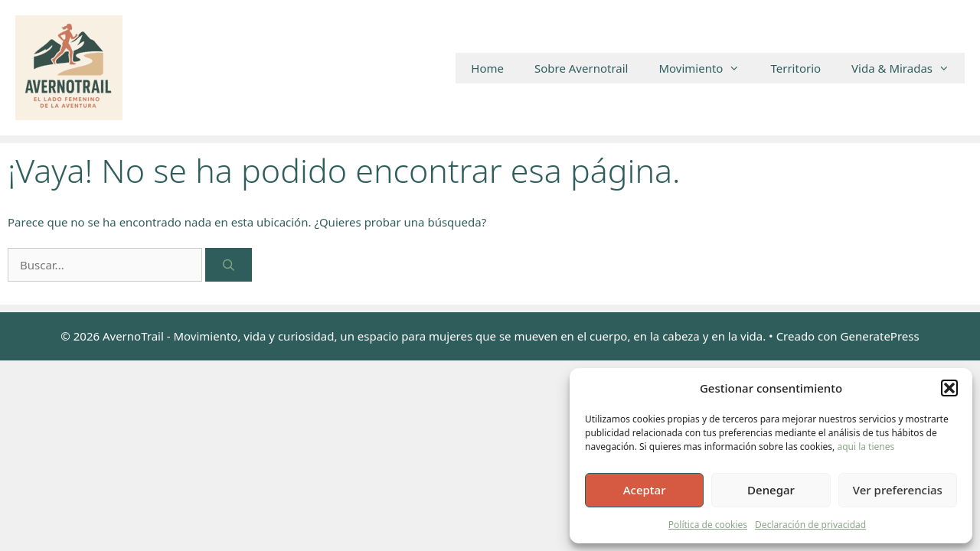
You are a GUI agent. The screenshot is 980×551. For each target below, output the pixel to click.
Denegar (771, 490)
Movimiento (707, 68)
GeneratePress (880, 336)
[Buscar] (229, 265)
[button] (949, 388)
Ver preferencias (898, 490)
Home (487, 68)
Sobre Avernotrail (581, 68)
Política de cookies (708, 525)
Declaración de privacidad (810, 525)
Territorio (795, 68)
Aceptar (645, 490)
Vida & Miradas (908, 68)
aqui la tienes (866, 447)
